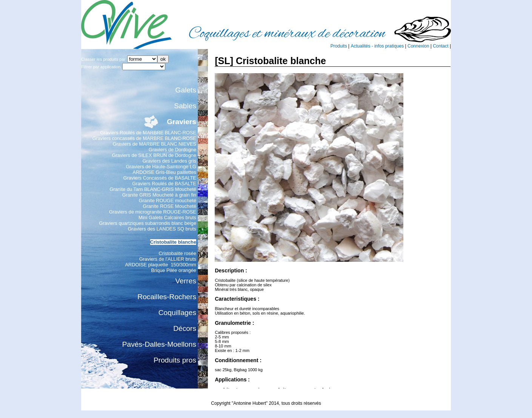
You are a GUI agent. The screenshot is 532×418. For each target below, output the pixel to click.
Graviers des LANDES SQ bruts (162, 229)
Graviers (181, 122)
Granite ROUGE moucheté (168, 201)
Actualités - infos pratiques (377, 46)
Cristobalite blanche (173, 242)
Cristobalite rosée (177, 253)
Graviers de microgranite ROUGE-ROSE (153, 212)
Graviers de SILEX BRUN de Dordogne (154, 155)
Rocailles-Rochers (167, 297)
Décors (185, 328)
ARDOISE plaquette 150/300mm (161, 265)
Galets (186, 90)
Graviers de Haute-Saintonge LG (161, 167)
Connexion (418, 46)
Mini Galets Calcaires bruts (167, 217)
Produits (339, 46)
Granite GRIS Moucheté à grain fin (159, 195)
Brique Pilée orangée (174, 270)
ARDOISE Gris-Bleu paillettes (164, 172)
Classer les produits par (103, 59)
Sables (185, 106)
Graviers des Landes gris (169, 161)
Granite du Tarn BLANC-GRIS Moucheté (153, 189)
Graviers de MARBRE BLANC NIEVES (155, 144)
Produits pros (175, 360)
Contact (441, 46)
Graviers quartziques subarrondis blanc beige (148, 223)
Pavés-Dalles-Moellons (159, 344)
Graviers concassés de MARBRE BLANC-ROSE (144, 138)
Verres (186, 281)
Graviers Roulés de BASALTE (164, 184)
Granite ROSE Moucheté (169, 206)
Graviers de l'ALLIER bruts (168, 259)
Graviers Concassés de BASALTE (160, 178)
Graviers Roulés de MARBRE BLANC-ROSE (148, 133)
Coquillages (177, 313)
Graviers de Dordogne (172, 150)
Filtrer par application (101, 67)
